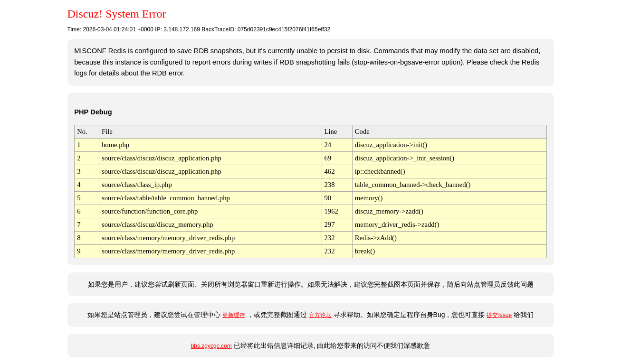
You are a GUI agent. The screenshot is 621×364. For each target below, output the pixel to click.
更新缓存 (234, 315)
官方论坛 (320, 315)
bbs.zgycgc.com (211, 346)
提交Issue (499, 315)
